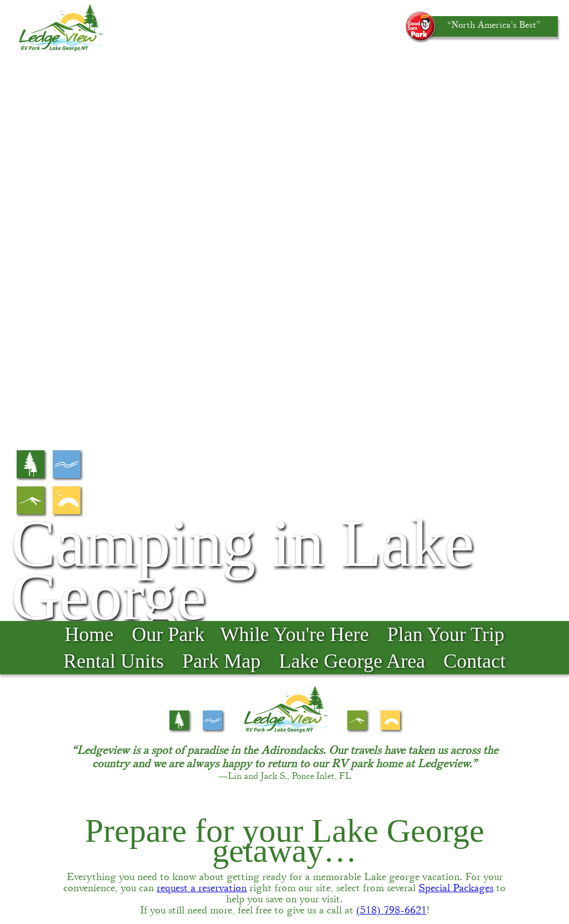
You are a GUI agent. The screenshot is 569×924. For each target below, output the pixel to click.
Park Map (221, 103)
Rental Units (114, 103)
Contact (475, 103)
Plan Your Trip (446, 76)
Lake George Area (352, 103)
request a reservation (202, 330)
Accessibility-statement (425, 882)
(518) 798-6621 (391, 352)
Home (89, 76)
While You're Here (294, 76)
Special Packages (456, 330)
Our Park (168, 76)
